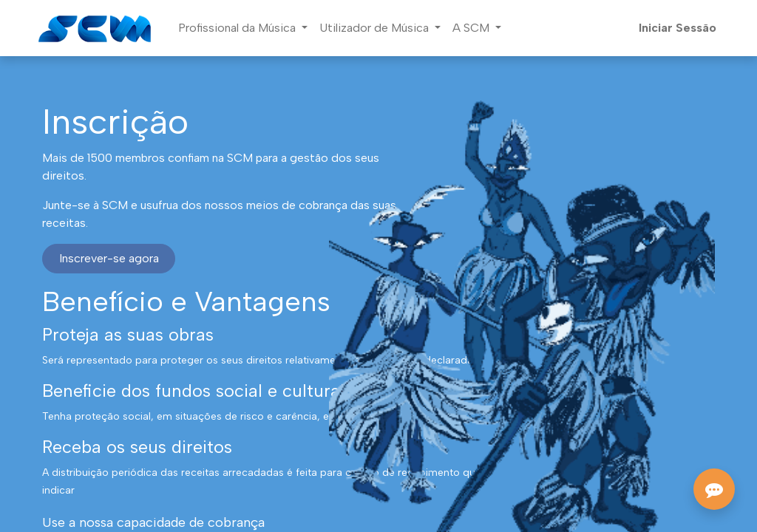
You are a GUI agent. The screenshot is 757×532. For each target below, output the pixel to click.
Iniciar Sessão (678, 28)
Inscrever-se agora (109, 258)
